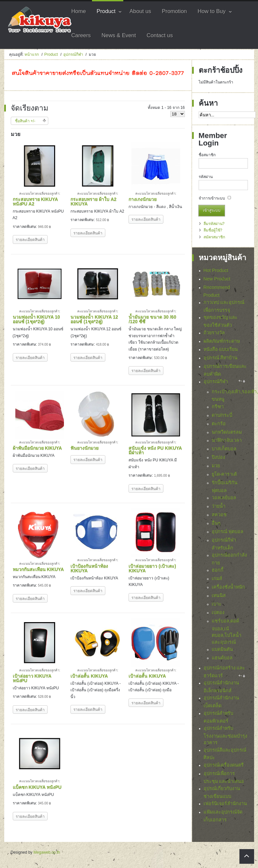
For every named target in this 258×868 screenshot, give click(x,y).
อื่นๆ (216, 523)
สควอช (219, 515)
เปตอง (218, 612)
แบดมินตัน (222, 649)
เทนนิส (219, 595)
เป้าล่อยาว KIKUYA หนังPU (32, 678)
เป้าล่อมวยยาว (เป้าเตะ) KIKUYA (152, 568)
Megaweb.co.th (47, 852)
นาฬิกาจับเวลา (227, 440)
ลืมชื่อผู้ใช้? (213, 230)
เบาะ (217, 604)
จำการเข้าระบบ (212, 198)
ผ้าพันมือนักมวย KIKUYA (37, 448)
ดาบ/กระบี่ (222, 415)
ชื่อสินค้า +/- (25, 121)
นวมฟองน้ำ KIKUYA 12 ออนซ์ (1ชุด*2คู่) (94, 319)
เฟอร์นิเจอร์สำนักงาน (225, 805)
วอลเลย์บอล (224, 498)
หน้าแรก (32, 54)
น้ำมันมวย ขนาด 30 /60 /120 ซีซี (152, 319)
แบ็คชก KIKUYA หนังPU (37, 787)
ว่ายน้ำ (219, 506)
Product (51, 54)
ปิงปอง (218, 457)
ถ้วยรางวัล (214, 333)
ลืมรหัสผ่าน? (214, 224)
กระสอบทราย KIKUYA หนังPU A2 (35, 202)
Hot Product (216, 270)
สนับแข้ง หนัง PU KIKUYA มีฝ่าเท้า (155, 450)
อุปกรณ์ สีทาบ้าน (221, 358)
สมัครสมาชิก (214, 237)
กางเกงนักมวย (143, 199)
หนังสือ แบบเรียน (221, 349)
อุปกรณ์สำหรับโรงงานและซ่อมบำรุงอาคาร (225, 737)
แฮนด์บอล (222, 658)
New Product (217, 279)
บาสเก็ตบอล (224, 449)
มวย (216, 466)
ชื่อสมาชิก (207, 155)
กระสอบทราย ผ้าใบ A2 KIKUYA (93, 202)
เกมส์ (217, 578)
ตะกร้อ (219, 424)
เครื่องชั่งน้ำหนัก (228, 587)
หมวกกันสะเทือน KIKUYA (38, 569)
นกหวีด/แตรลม (227, 432)
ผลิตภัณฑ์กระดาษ (222, 341)
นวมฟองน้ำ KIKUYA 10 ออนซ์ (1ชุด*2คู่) (36, 319)
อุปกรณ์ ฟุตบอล (228, 531)
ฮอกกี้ (218, 570)
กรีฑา (218, 407)
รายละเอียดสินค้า (30, 240)
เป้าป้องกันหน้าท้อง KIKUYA (89, 568)
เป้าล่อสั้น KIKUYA (89, 676)
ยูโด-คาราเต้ (224, 474)
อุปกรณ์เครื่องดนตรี (224, 767)
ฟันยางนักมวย (84, 448)
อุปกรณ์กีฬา (73, 54)
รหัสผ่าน (206, 177)
